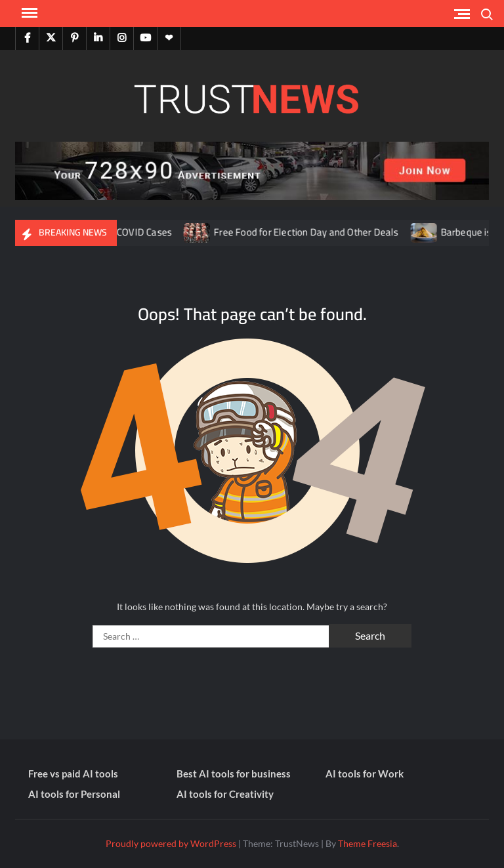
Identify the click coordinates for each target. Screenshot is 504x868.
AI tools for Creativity (225, 794)
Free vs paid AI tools (73, 774)
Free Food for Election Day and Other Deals (312, 232)
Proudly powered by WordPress (171, 843)
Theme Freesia (367, 843)
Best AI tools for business (234, 774)
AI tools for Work (365, 774)
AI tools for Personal (74, 794)
